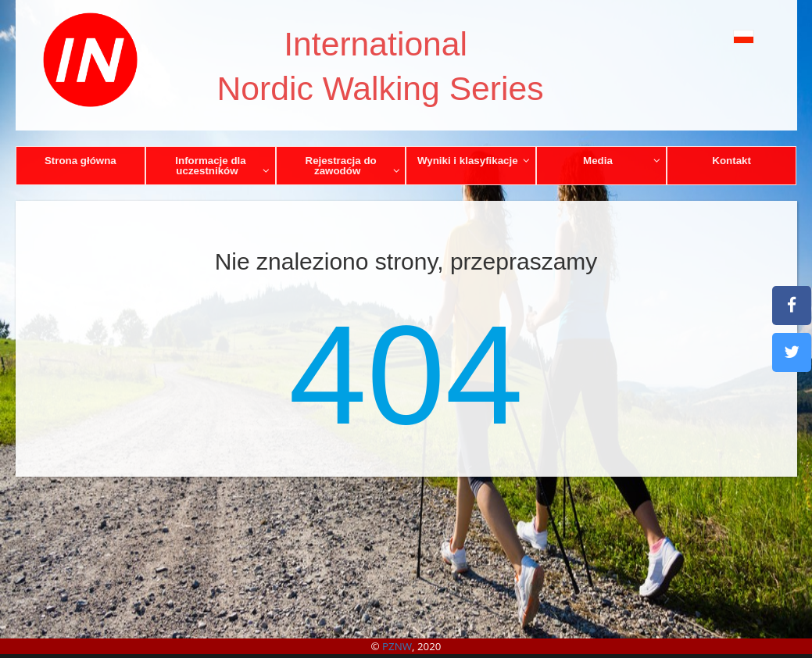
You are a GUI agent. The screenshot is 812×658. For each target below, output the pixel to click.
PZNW (397, 646)
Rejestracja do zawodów (353, 166)
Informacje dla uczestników (222, 166)
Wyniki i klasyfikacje (474, 161)
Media (622, 161)
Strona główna (80, 161)
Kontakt (732, 161)
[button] (722, 36)
